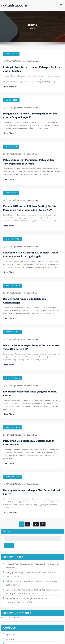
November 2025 (12, 582)
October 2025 (11, 587)
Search (6, 467)
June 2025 (10, 604)
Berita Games (29, 60)
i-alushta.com (12, 5)
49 (35, 460)
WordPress (27, 641)
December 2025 (12, 578)
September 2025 (13, 591)
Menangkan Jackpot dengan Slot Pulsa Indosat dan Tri (30, 432)
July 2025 (10, 600)
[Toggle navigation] (61, 5)
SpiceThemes (53, 641)
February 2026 (12, 569)
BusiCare (42, 641)
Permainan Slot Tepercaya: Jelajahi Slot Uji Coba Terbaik (32, 391)
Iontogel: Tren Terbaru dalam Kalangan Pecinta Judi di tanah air (32, 499)
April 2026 (10, 561)
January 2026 (11, 574)
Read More (9, 83)
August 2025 (11, 595)
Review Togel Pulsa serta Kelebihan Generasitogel (28, 272)
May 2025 (10, 608)
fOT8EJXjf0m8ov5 (13, 60)
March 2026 (11, 565)
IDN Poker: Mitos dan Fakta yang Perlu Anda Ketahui (29, 352)
